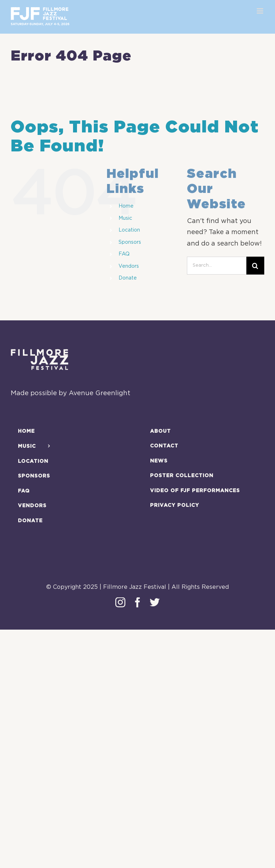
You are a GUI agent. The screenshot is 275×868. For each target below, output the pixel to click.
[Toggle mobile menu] (260, 11)
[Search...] (217, 266)
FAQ (124, 254)
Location (129, 230)
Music (125, 218)
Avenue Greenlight (100, 393)
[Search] (255, 266)
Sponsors (130, 242)
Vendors (129, 266)
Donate (128, 278)
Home (126, 206)
